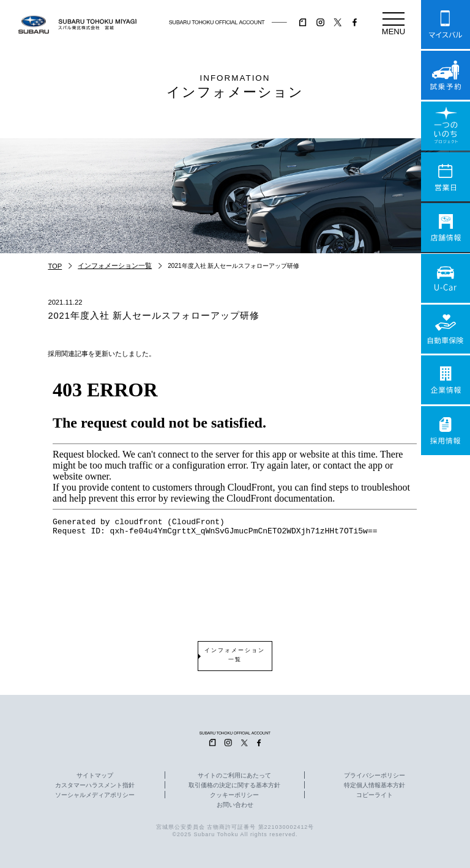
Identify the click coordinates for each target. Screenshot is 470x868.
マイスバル (446, 24)
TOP (55, 266)
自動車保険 (446, 329)
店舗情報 (446, 228)
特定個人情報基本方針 (375, 785)
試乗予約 (446, 75)
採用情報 (446, 431)
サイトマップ (95, 776)
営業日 (446, 177)
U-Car (446, 278)
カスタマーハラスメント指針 (95, 785)
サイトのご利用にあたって (234, 776)
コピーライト (375, 795)
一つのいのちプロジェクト (446, 126)
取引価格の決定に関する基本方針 (234, 785)
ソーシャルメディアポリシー (95, 795)
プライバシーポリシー (375, 776)
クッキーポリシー (234, 795)
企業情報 (446, 380)
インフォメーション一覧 (115, 265)
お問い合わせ (235, 805)
